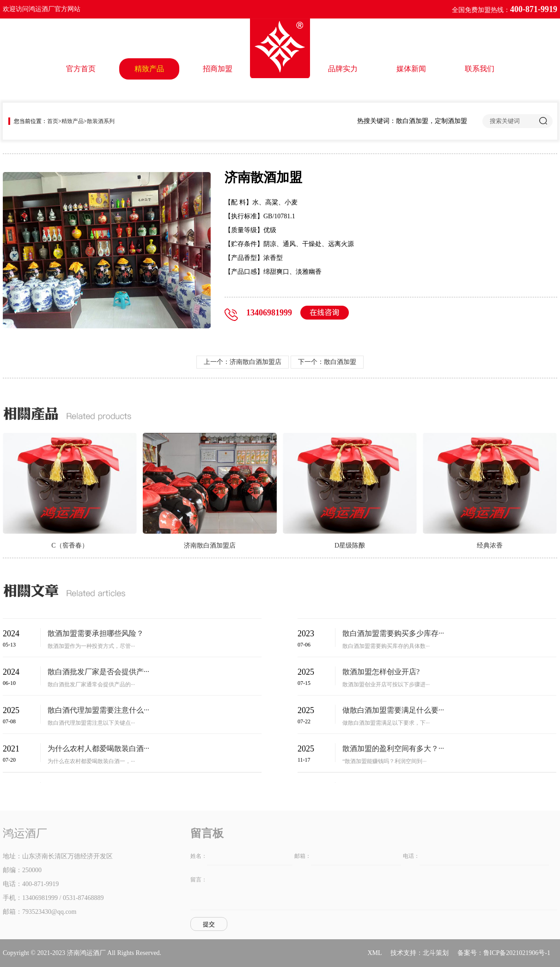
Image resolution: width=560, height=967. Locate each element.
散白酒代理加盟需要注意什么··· (98, 710)
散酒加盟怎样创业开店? (381, 672)
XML (374, 953)
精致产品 (149, 69)
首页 (53, 121)
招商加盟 (218, 69)
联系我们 (480, 69)
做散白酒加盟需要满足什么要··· (393, 710)
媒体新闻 (411, 69)
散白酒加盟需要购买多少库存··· (393, 633)
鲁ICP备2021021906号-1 (517, 953)
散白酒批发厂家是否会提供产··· (98, 672)
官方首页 (81, 69)
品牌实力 (343, 69)
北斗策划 (436, 953)
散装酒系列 (101, 121)
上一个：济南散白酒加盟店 (243, 362)
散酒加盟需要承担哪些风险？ (96, 633)
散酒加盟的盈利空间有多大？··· (393, 748)
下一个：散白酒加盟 (327, 362)
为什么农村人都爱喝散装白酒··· (98, 748)
